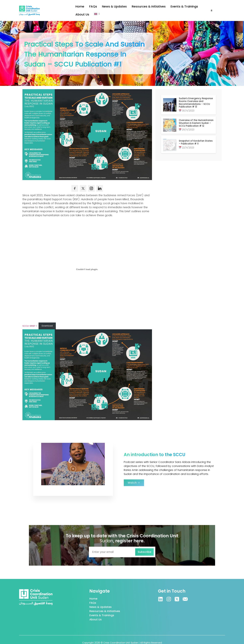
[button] (202, 7)
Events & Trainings (167, 7)
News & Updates (109, 7)
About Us (189, 7)
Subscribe (144, 546)
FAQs (91, 7)
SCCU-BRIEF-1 (30, 320)
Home (79, 7)
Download (47, 320)
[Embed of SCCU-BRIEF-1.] (87, 263)
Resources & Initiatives (137, 7)
